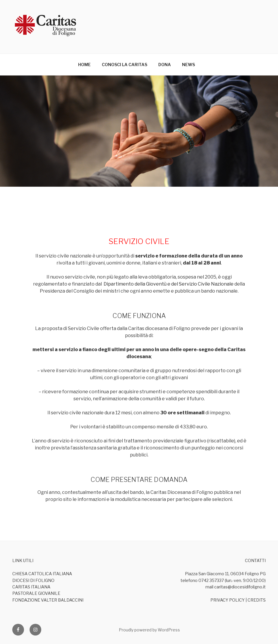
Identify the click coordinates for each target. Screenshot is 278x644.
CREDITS (257, 600)
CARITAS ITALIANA (31, 587)
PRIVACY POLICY (228, 600)
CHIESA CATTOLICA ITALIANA (42, 574)
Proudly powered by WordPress (149, 630)
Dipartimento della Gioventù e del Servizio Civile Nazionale (169, 284)
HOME (84, 65)
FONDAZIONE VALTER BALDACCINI (48, 600)
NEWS (188, 65)
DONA (165, 65)
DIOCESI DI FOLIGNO (33, 580)
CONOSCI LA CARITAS (125, 65)
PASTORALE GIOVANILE (36, 593)
